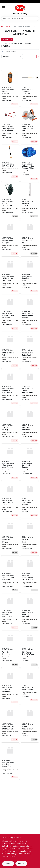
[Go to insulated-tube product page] (10, 350)
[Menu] (3, 7)
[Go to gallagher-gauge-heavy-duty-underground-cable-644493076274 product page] (30, 89)
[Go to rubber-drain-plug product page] (10, 687)
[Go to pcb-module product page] (30, 500)
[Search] (37, 18)
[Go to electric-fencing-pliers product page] (30, 388)
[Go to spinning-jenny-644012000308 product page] (30, 275)
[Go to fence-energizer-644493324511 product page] (10, 238)
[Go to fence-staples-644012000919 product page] (10, 500)
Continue (8, 864)
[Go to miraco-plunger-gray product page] (30, 724)
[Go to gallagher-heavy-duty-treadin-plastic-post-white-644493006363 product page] (30, 201)
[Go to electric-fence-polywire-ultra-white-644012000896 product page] (10, 537)
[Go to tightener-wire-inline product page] (10, 575)
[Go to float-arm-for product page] (10, 724)
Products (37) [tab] (7, 40)
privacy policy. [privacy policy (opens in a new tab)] (12, 851)
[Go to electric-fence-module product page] (30, 313)
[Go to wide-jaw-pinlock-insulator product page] (10, 649)
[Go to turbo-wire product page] (10, 275)
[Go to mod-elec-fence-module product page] (10, 388)
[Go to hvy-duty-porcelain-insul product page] (30, 612)
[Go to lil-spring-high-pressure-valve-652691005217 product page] (30, 163)
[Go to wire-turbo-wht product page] (30, 425)
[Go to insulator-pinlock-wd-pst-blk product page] (10, 612)
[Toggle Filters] (37, 57)
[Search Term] (20, 19)
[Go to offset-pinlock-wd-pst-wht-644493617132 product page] (30, 575)
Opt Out (21, 864)
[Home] (2, 27)
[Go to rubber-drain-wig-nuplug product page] (30, 649)
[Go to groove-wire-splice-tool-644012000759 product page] (30, 350)
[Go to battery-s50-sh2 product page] (10, 425)
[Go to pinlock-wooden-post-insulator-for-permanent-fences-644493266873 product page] (10, 201)
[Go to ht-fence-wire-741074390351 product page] (30, 238)
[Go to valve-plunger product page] (30, 687)
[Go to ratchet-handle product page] (30, 537)
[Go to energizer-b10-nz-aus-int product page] (10, 313)
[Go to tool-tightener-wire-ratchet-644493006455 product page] (10, 126)
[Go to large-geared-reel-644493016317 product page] (30, 126)
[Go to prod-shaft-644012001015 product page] (10, 163)
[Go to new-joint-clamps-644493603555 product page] (30, 462)
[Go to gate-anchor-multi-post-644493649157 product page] (10, 462)
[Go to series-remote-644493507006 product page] (10, 89)
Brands (8, 26)
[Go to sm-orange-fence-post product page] (10, 761)
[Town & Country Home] (20, 8)
